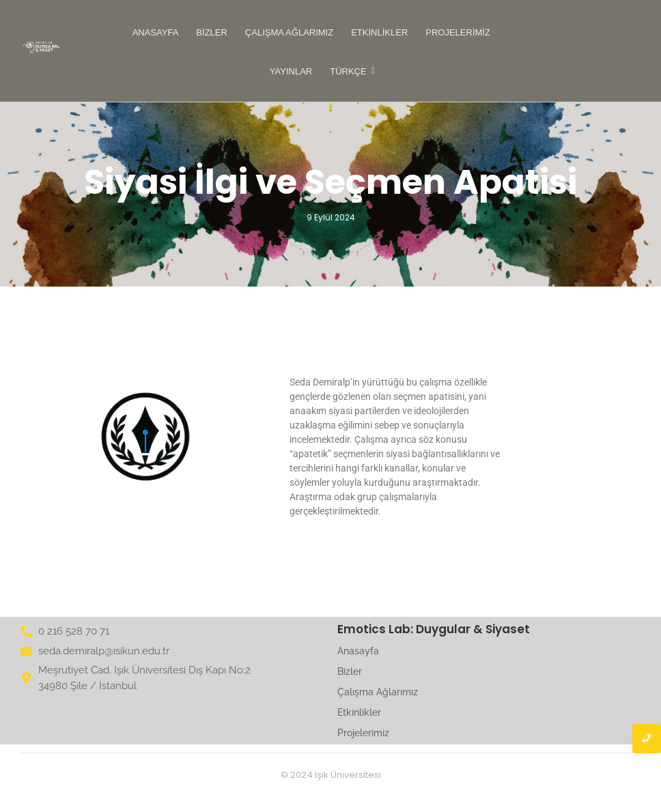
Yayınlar (291, 71)
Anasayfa (156, 32)
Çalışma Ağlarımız (289, 32)
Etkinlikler (379, 32)
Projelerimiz (458, 32)
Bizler (212, 32)
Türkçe (349, 71)
